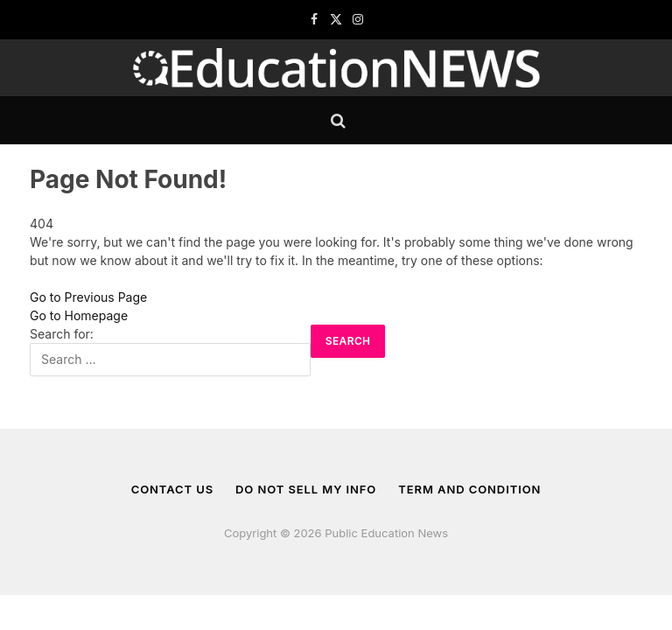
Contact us (172, 489)
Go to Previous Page (88, 297)
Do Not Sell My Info (306, 489)
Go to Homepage (79, 315)
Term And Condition (469, 489)
